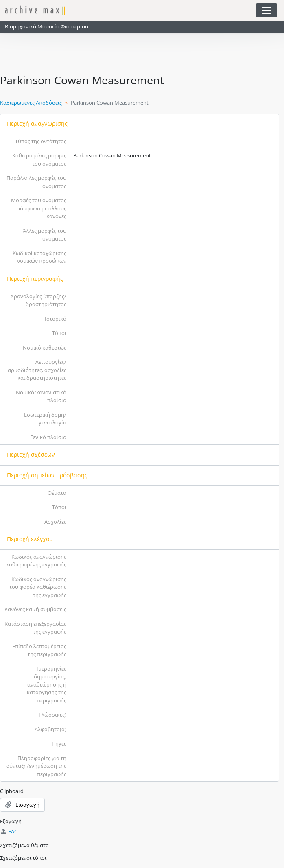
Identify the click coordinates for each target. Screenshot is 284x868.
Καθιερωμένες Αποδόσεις (31, 103)
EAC (9, 831)
